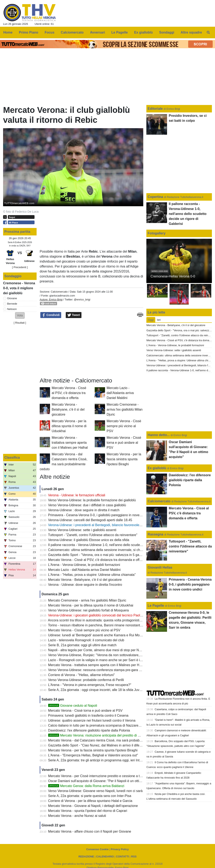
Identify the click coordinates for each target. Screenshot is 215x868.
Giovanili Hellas (160, 567)
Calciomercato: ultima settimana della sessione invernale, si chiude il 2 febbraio (106, 550)
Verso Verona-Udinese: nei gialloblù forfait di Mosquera (88, 610)
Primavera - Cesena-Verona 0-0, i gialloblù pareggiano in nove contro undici (104, 515)
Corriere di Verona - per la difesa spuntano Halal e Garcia (90, 801)
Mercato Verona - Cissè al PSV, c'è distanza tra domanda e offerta (69, 393)
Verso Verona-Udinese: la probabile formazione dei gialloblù (92, 500)
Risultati (20, 323)
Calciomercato (59, 292)
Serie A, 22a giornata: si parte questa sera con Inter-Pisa (90, 796)
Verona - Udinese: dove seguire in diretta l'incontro (85, 585)
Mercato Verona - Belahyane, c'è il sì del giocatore (68, 409)
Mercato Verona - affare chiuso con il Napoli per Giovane (90, 831)
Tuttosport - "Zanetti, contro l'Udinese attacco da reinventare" (93, 535)
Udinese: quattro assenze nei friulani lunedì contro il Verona (92, 720)
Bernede (12, 304)
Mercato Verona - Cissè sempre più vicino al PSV (124, 426)
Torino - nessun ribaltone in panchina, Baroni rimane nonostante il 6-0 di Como (106, 625)
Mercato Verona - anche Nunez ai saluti (77, 816)
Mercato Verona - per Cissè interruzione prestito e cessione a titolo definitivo (104, 776)
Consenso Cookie (97, 849)
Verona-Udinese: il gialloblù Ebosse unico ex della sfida (89, 540)
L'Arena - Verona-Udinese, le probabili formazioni (84, 565)
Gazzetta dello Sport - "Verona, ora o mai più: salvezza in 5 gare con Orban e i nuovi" (111, 555)
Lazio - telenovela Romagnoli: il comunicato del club (86, 640)
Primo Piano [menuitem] (29, 32)
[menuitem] (208, 33)
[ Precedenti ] (20, 267)
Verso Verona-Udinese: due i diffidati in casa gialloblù (87, 505)
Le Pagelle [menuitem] (120, 32)
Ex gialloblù (157, 468)
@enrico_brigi (82, 300)
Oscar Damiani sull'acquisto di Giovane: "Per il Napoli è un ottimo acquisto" (103, 781)
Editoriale (156, 109)
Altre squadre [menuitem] (191, 32)
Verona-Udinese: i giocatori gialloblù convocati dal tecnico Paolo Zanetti (101, 615)
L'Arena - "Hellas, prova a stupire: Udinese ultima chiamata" (92, 575)
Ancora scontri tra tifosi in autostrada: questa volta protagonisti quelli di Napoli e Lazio (111, 620)
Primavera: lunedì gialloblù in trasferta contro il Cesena (88, 715)
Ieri (159, 320)
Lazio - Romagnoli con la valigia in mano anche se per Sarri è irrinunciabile (103, 660)
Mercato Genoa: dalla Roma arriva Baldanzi (86, 786)
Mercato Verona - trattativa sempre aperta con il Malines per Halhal (70, 443)
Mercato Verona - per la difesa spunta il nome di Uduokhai (69, 426)
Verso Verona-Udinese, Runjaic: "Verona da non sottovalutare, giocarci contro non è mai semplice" (120, 655)
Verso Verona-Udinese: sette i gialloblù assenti (82, 530)
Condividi (51, 315)
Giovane (12, 298)
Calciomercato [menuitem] (72, 32)
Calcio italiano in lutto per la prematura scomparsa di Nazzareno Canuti (100, 725)
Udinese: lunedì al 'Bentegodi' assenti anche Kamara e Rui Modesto (98, 635)
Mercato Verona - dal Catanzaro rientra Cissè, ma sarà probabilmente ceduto (105, 740)
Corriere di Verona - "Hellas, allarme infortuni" (82, 675)
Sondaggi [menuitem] (167, 32)
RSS (134, 857)
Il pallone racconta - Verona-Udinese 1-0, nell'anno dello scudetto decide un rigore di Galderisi (117, 545)
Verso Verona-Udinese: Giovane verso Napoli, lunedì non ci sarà (95, 791)
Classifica (12, 458)
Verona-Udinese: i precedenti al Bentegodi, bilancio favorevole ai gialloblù (102, 525)
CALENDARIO (105, 857)
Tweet (74, 315)
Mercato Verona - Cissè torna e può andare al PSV (124, 443)
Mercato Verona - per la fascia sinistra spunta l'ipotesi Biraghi (124, 459)
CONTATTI (122, 857)
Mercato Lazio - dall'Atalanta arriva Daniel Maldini (120, 393)
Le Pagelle (156, 606)
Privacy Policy (120, 849)
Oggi (151, 320)
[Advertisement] (71, 348)
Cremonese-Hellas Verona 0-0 (173, 276)
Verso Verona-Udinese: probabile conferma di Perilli (86, 680)
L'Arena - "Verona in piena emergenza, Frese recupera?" (90, 685)
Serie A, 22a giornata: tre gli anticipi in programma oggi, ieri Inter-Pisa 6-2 (102, 760)
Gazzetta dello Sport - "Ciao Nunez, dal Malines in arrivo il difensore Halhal (103, 745)
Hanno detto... (159, 435)
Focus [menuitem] (50, 32)
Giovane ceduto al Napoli (73, 706)
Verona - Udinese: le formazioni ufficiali (77, 495)
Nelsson (12, 309)
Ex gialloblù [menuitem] (143, 32)
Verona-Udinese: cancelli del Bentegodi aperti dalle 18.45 (90, 520)
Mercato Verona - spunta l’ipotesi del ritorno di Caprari (88, 811)
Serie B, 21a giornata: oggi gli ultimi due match (82, 645)
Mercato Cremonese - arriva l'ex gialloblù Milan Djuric (125, 409)
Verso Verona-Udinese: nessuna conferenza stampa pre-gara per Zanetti (102, 670)
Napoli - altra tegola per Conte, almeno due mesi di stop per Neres (97, 650)
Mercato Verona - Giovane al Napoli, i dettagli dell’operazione (93, 806)
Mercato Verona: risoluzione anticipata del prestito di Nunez (98, 735)
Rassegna (155, 534)
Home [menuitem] (8, 32)
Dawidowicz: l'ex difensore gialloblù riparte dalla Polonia (89, 730)
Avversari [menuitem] (97, 32)
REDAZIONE (86, 857)
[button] (20, 315)
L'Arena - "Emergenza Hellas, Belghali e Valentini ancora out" (93, 755)
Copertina (155, 197)
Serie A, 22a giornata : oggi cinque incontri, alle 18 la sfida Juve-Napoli (100, 690)
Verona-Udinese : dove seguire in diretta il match (84, 510)
